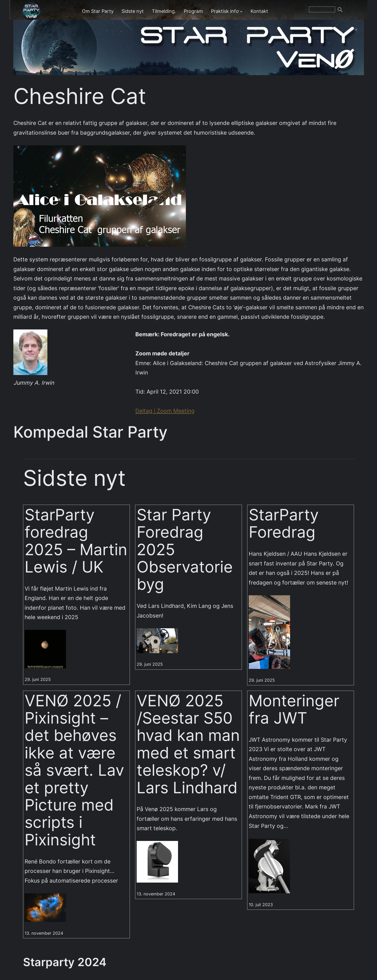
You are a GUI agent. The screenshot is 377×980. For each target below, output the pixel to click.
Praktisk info (225, 11)
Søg (347, 11)
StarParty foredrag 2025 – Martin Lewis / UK (76, 541)
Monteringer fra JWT (294, 710)
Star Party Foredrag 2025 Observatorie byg (185, 550)
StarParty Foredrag (284, 524)
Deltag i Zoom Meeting (165, 411)
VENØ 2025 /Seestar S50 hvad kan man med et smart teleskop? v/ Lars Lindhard (188, 744)
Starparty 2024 (65, 962)
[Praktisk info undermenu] (241, 11)
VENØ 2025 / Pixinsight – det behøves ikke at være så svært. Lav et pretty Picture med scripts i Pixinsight (74, 770)
